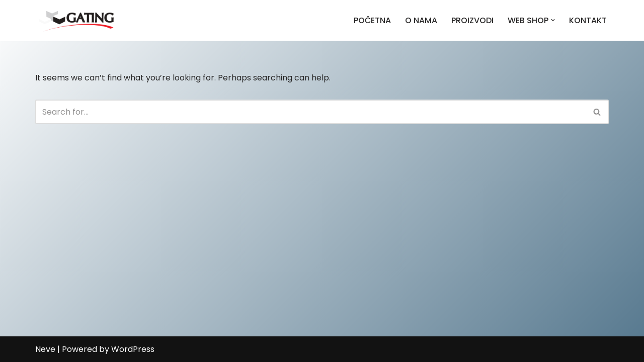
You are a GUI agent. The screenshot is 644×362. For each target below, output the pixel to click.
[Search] (311, 112)
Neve (45, 349)
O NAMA (421, 20)
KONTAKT (588, 20)
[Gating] (76, 20)
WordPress (133, 349)
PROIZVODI (472, 20)
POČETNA (372, 20)
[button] (553, 20)
